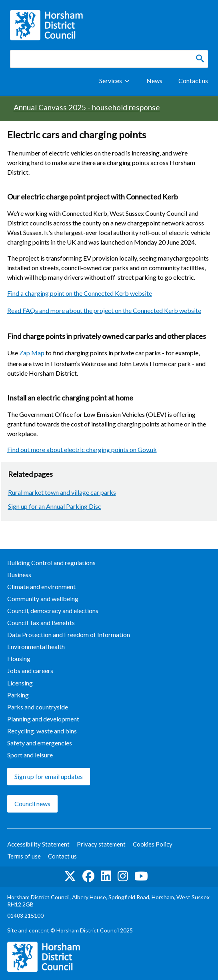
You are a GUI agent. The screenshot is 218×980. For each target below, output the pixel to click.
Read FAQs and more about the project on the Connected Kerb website (104, 310)
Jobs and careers (30, 670)
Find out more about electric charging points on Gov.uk (82, 449)
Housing (19, 658)
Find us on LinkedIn (106, 876)
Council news (32, 804)
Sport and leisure (30, 755)
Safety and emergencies (40, 743)
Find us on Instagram (123, 876)
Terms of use (24, 856)
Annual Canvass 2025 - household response (87, 107)
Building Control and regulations (51, 563)
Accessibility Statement (38, 844)
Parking (18, 695)
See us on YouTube (141, 876)
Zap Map (32, 353)
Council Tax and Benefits (41, 622)
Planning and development (43, 719)
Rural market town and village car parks (62, 492)
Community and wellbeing (43, 599)
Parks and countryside (38, 707)
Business (19, 575)
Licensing (20, 683)
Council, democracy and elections (53, 611)
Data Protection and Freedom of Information (69, 634)
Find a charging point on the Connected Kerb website (80, 293)
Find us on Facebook (88, 876)
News (154, 81)
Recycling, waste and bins (42, 731)
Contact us (193, 81)
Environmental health (36, 646)
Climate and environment (41, 587)
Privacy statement (101, 844)
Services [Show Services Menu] (111, 81)
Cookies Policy (153, 844)
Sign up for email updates (49, 776)
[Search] (200, 59)
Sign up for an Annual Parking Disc (55, 506)
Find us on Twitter (70, 876)
